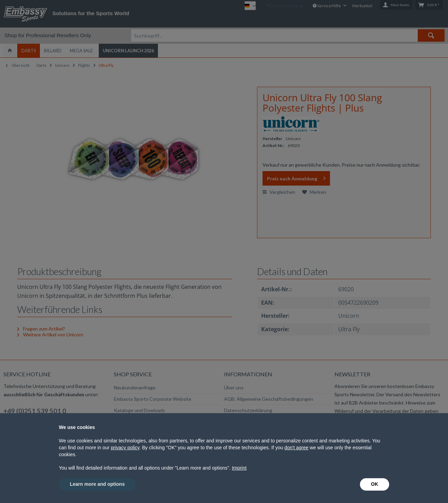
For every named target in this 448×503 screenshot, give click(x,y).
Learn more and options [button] (97, 484)
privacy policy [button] (125, 448)
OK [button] (375, 484)
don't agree (297, 448)
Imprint (239, 468)
